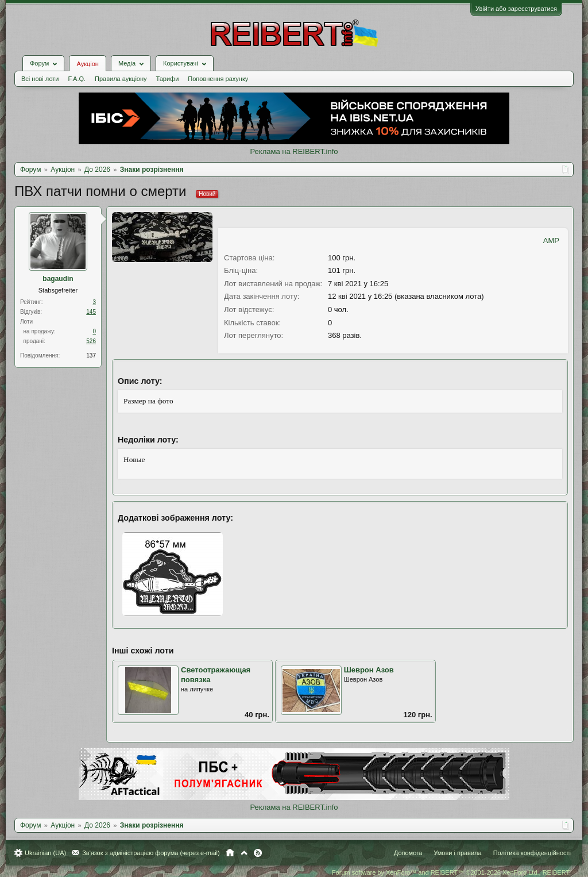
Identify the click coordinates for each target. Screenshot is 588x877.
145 (91, 312)
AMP (551, 241)
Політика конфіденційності (532, 853)
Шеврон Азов (369, 670)
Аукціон (87, 64)
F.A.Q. (77, 79)
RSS (258, 853)
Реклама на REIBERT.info (294, 151)
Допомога (408, 853)
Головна (230, 853)
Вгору (244, 853)
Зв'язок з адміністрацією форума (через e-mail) (151, 853)
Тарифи (168, 79)
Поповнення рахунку (218, 79)
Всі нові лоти (40, 79)
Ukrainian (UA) (45, 853)
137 (91, 355)
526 (91, 341)
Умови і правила (457, 853)
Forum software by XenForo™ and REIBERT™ (451, 872)
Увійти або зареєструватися (516, 9)
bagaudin (58, 279)
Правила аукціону (121, 79)
